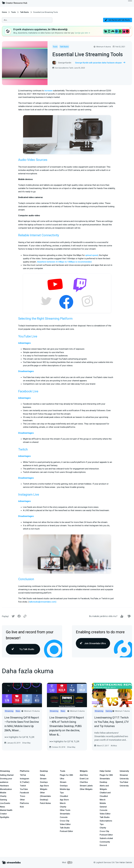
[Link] (25, 616)
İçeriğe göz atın (82, 33)
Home (4, 12)
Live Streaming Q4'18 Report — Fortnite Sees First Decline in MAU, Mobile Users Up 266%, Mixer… (22, 724)
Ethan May (26, 743)
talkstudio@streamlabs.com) (43, 602)
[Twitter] (13, 617)
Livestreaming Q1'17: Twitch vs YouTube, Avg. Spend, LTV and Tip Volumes (111, 722)
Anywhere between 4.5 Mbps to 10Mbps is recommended (64, 262)
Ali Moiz (114, 746)
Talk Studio (25, 12)
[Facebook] (19, 617)
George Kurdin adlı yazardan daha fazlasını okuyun (100, 63)
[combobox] (27, 20)
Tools (13, 12)
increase (48, 91)
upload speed (92, 255)
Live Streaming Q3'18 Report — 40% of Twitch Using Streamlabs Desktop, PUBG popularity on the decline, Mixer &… (67, 726)
